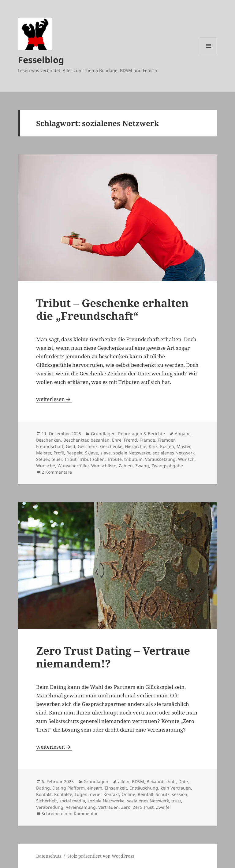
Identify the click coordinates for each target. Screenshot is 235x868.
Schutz (163, 794)
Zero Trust (143, 807)
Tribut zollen (92, 459)
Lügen (81, 794)
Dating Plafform (69, 788)
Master (183, 446)
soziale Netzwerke (132, 453)
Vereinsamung (81, 807)
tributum (133, 459)
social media (72, 801)
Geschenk (88, 446)
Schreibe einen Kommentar (70, 814)
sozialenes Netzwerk (174, 453)
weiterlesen (54, 399)
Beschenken (48, 440)
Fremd (131, 440)
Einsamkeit (116, 788)
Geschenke (111, 446)
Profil (59, 453)
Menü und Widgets (209, 54)
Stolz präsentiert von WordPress (101, 856)
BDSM (138, 781)
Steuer (43, 459)
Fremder (166, 440)
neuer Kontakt (104, 794)
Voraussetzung (160, 459)
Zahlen (126, 466)
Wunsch (186, 459)
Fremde (147, 440)
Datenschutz (49, 856)
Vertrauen (108, 807)
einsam (95, 788)
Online (128, 794)
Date (183, 781)
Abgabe (183, 434)
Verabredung (50, 807)
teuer (57, 459)
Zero (126, 807)
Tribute (114, 459)
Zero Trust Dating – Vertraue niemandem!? (113, 657)
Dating (43, 788)
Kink (153, 446)
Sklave (91, 453)
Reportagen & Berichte (142, 434)
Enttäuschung (144, 788)
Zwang (142, 466)
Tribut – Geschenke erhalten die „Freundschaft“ (112, 309)
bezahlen (100, 440)
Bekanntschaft (161, 781)
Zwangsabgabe (167, 466)
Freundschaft (50, 446)
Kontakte (63, 794)
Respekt (75, 453)
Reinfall (145, 794)
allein (124, 781)
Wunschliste (104, 466)
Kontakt (44, 794)
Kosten (167, 446)
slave (106, 453)
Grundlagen (103, 434)
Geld (71, 446)
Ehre (117, 440)
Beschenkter (76, 440)
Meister (44, 453)
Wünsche (46, 466)
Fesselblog (41, 60)
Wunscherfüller (73, 466)
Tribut (70, 459)
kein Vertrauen (176, 788)
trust (176, 801)
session (180, 794)
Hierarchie (136, 446)
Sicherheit (47, 801)
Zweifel (163, 807)
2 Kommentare (57, 472)
